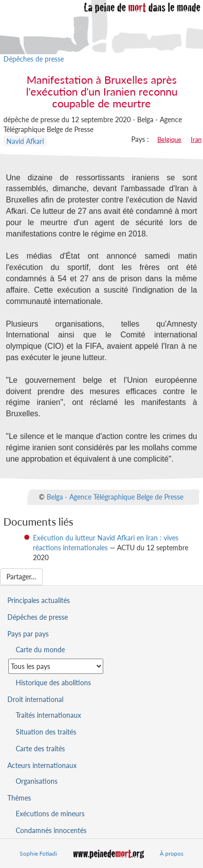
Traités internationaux (48, 715)
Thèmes (19, 798)
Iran (196, 139)
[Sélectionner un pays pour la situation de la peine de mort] (56, 666)
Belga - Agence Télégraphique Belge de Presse (115, 496)
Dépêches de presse (34, 59)
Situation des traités (46, 732)
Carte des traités (40, 749)
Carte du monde (40, 650)
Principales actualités (39, 600)
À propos (172, 853)
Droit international (35, 699)
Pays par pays (28, 634)
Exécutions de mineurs (50, 814)
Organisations (37, 781)
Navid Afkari (25, 141)
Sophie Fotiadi (38, 853)
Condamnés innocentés (51, 830)
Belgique (169, 139)
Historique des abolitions (53, 683)
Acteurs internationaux (42, 765)
